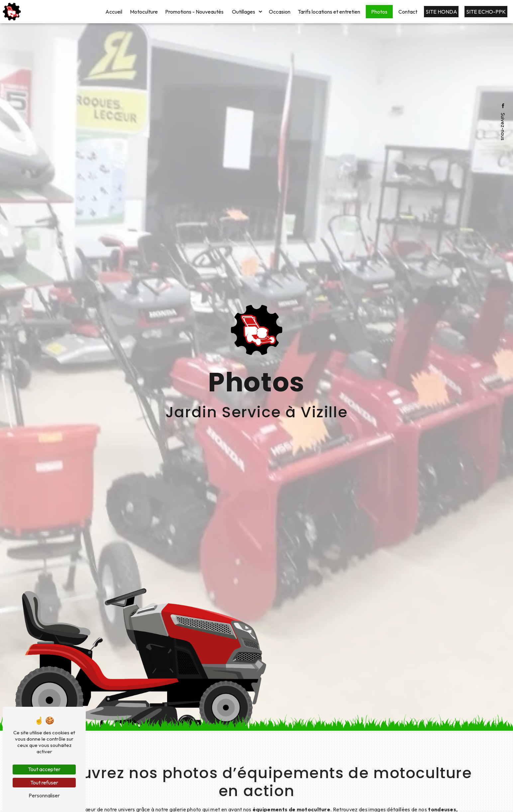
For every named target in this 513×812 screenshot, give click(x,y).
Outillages (244, 12)
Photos (379, 12)
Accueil (114, 12)
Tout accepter (44, 769)
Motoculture (144, 12)
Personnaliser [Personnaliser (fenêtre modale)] (44, 795)
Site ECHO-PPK (486, 12)
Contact (408, 12)
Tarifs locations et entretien (329, 12)
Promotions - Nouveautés (194, 12)
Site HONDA (441, 12)
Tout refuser (44, 782)
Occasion (280, 12)
